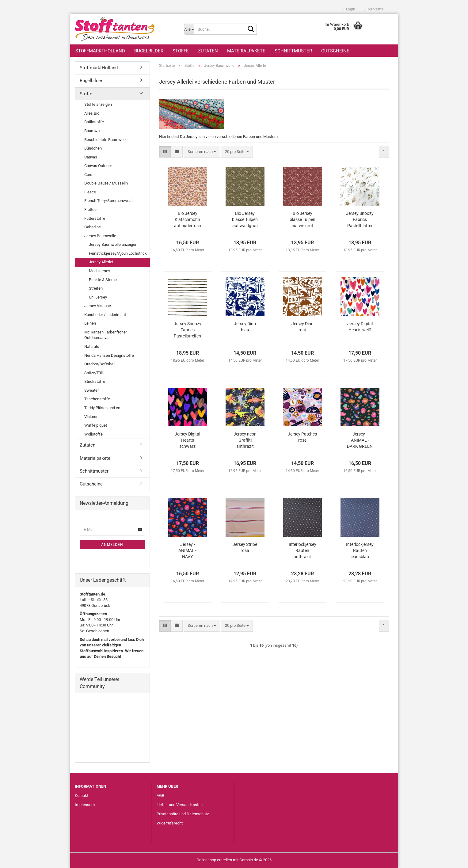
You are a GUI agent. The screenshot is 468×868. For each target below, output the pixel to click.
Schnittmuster (293, 51)
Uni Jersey (98, 297)
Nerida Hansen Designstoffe (109, 355)
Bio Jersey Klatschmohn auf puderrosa (188, 219)
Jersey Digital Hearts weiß (360, 327)
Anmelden (112, 545)
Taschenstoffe (97, 399)
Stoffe (181, 51)
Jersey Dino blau (245, 327)
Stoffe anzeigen (98, 104)
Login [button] (349, 9)
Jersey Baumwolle (100, 236)
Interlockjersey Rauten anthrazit (302, 550)
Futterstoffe (95, 218)
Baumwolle (94, 131)
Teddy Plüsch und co (102, 408)
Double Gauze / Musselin (106, 183)
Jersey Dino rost (302, 327)
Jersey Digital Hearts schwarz (187, 440)
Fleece (90, 192)
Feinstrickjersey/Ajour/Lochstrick (118, 253)
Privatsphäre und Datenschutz (183, 814)
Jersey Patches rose (302, 437)
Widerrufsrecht (170, 823)
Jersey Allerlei (101, 262)
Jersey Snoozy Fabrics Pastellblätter (360, 219)
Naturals (92, 346)
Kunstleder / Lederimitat (105, 315)
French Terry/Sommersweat (108, 201)
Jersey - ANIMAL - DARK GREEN (360, 440)
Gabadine (93, 227)
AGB (160, 796)
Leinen (90, 323)
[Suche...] (189, 29)
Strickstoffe (95, 381)
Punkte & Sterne (103, 280)
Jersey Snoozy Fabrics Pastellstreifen (188, 330)
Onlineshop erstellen (214, 860)
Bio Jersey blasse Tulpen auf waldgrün (245, 219)
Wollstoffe (93, 434)
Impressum (85, 805)
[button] (165, 152)
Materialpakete (246, 51)
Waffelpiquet (96, 425)
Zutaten (208, 51)
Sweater (91, 390)
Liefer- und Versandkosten (180, 805)
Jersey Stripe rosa (245, 547)
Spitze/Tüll (93, 373)
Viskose (91, 417)
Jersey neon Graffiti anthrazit (245, 440)
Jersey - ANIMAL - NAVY (187, 550)
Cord (88, 175)
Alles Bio (92, 113)
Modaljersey (99, 271)
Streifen (96, 288)
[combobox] (202, 152)
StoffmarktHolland (100, 51)
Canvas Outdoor (98, 166)
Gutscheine (335, 51)
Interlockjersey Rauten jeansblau (360, 550)
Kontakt (82, 796)
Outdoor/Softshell (100, 364)
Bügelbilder (149, 51)
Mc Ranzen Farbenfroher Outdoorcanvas (106, 335)
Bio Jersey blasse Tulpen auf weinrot (302, 219)
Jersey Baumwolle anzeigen (113, 244)
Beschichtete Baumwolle (106, 140)
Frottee (90, 209)
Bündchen (93, 148)
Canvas (91, 157)
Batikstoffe (94, 122)
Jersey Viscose (98, 306)
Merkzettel (374, 9)
